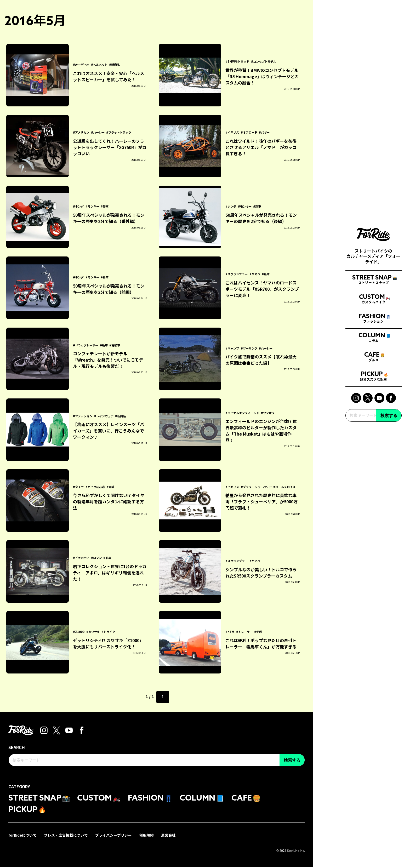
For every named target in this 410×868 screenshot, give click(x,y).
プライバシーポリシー (114, 836)
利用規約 (147, 836)
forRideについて (23, 836)
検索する (389, 523)
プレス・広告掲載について (66, 836)
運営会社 (169, 836)
